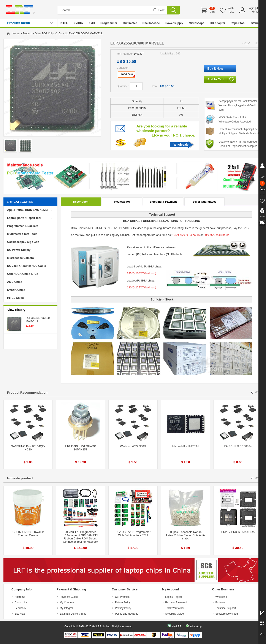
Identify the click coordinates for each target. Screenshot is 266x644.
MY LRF (256, 12)
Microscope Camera (21, 258)
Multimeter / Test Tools (22, 234)
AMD (92, 23)
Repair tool (238, 23)
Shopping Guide (174, 614)
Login (251, 8)
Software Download (227, 614)
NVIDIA (78, 23)
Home (16, 33)
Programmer (109, 23)
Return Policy (123, 603)
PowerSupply (174, 23)
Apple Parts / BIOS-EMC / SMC (27, 210)
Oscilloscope (151, 23)
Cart (212, 12)
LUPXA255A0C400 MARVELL (38, 320)
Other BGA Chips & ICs (48, 33)
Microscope (196, 23)
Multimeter (130, 23)
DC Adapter (218, 23)
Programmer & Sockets (23, 226)
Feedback (20, 608)
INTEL (64, 23)
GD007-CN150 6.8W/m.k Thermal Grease (28, 534)
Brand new (127, 75)
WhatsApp (196, 627)
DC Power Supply (19, 250)
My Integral (66, 608)
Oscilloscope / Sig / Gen (23, 242)
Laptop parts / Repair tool (24, 218)
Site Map (20, 614)
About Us (20, 597)
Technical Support (226, 608)
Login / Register (174, 597)
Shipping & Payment (163, 202)
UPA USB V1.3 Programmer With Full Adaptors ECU (133, 534)
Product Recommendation (27, 392)
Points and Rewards (127, 614)
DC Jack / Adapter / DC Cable (26, 266)
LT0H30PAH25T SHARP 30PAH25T (81, 448)
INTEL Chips (15, 298)
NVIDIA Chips (16, 290)
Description (81, 202)
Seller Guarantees (205, 202)
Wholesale (181, 145)
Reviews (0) (122, 202)
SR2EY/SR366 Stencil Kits (238, 532)
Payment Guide (69, 597)
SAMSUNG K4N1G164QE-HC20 (28, 448)
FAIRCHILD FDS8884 (238, 446)
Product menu (19, 23)
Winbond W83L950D (133, 446)
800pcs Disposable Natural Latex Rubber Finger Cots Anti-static (185, 535)
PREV (246, 43)
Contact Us (21, 603)
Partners (220, 603)
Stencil (256, 23)
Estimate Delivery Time (73, 614)
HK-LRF (176, 627)
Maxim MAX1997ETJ (185, 446)
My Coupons (67, 603)
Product (27, 33)
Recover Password (176, 603)
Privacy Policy (123, 608)
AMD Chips (15, 282)
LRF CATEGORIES (20, 202)
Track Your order (175, 608)
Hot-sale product (20, 478)
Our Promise (122, 597)
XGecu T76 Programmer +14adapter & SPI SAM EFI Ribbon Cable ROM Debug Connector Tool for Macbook (81, 537)
